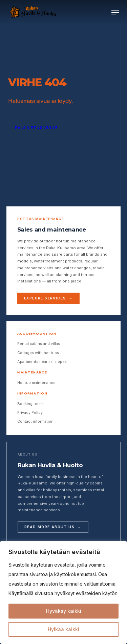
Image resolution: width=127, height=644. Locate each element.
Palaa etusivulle (36, 128)
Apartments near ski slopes (42, 362)
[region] (63, 592)
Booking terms (30, 404)
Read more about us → (53, 527)
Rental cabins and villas (39, 344)
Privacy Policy (30, 412)
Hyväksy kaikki (64, 611)
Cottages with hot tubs (38, 353)
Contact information (35, 421)
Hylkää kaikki (63, 629)
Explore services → (48, 298)
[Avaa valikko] (115, 13)
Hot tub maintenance (36, 383)
